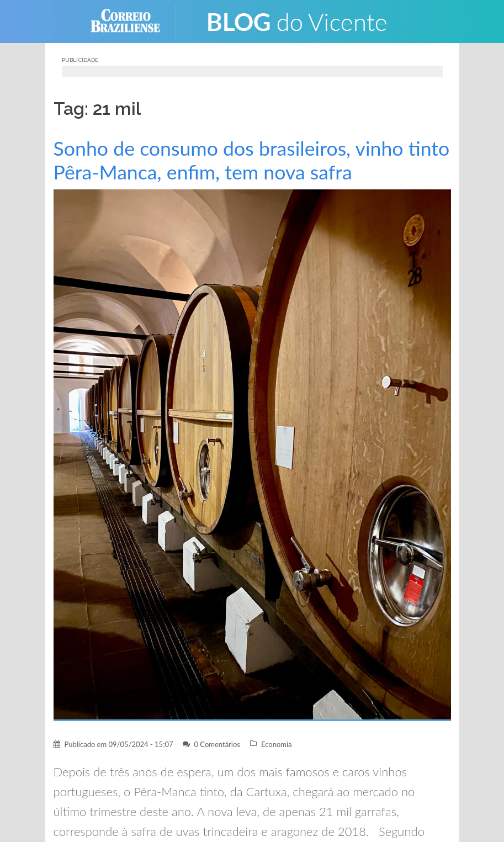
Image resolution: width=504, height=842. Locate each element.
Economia (277, 744)
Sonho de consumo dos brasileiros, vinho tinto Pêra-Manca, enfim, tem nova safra (252, 160)
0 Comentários (217, 744)
